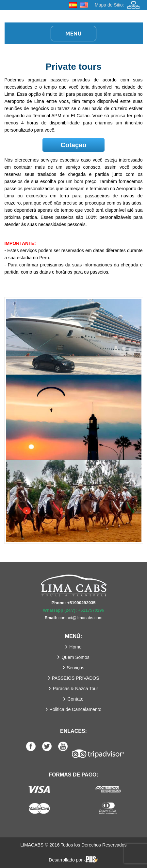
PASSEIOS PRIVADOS (76, 678)
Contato (75, 699)
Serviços (75, 668)
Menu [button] (73, 33)
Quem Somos (75, 657)
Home (75, 647)
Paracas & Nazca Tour (75, 689)
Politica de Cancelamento (76, 709)
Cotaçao (74, 145)
